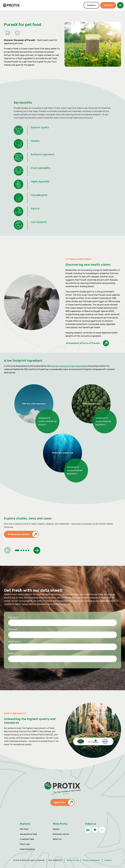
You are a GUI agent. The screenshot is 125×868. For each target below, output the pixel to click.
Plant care (25, 844)
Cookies (108, 860)
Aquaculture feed (28, 834)
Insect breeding (27, 849)
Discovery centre (61, 834)
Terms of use (72, 860)
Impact (56, 829)
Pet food (24, 829)
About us (57, 839)
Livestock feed (27, 839)
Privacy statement (91, 860)
